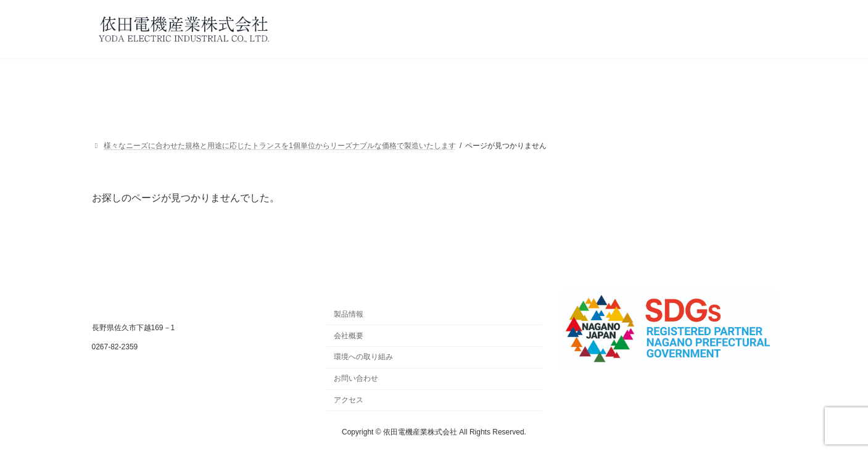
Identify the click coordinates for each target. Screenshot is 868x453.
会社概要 (349, 335)
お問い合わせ (356, 378)
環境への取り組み (363, 357)
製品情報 (349, 314)
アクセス (349, 400)
